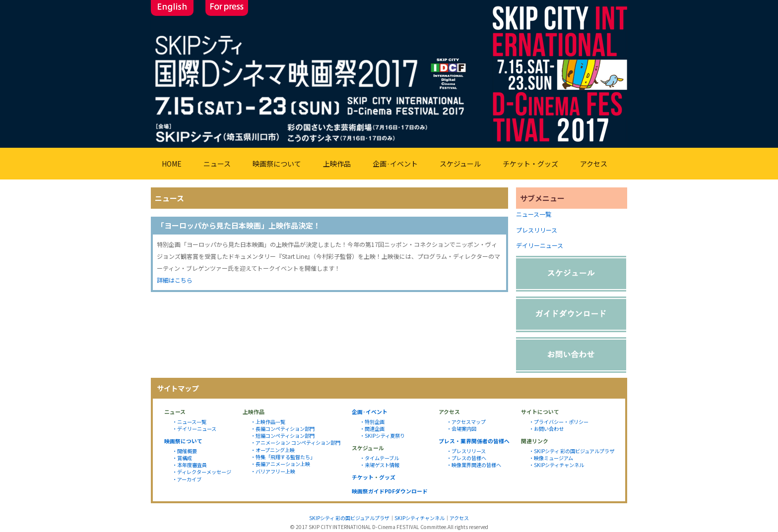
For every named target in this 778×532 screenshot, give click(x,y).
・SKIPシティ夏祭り (382, 436)
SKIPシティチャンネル (420, 518)
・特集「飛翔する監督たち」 (283, 457)
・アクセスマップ (466, 422)
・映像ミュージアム (551, 458)
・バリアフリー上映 (273, 471)
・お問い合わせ (546, 429)
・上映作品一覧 (268, 422)
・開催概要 (185, 451)
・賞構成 (182, 458)
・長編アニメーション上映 (280, 464)
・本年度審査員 (190, 465)
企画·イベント (395, 164)
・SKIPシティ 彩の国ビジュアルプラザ (572, 451)
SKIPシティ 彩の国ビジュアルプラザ (349, 518)
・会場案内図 (461, 429)
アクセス (594, 164)
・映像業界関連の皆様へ (474, 465)
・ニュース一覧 (189, 422)
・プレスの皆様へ (466, 458)
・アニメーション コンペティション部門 (295, 443)
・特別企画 (372, 422)
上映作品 (337, 164)
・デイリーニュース (194, 429)
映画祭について (277, 164)
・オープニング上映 (273, 450)
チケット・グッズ (530, 164)
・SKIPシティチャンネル (556, 465)
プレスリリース (537, 230)
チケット (363, 477)
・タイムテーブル (379, 458)
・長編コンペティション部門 (283, 429)
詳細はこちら (175, 280)
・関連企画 (372, 429)
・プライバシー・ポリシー (559, 422)
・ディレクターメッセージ (202, 472)
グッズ (387, 477)
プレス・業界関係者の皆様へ (474, 441)
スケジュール (460, 164)
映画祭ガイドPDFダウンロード (390, 491)
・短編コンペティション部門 (283, 436)
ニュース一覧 (534, 214)
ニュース (217, 164)
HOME (172, 164)
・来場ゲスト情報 (380, 465)
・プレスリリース (466, 451)
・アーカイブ (187, 479)
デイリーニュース (540, 245)
